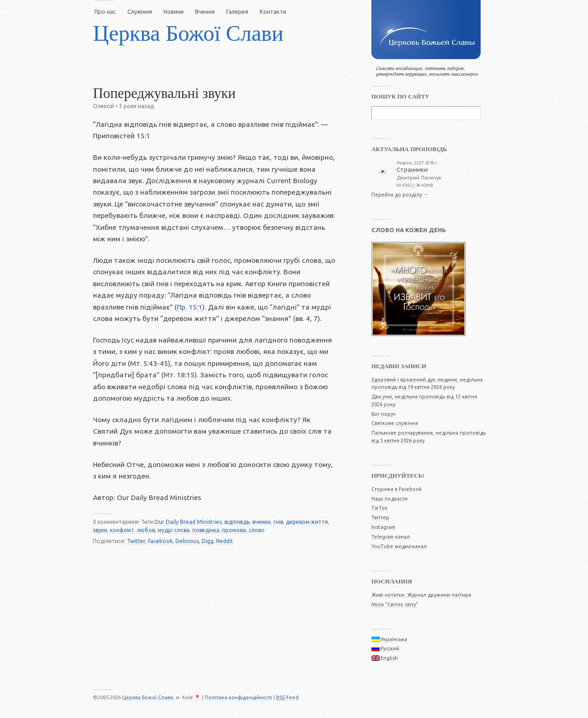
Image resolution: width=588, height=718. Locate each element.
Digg (207, 541)
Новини (174, 11)
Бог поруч (384, 414)
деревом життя (307, 522)
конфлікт (122, 530)
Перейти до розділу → (400, 195)
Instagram (383, 527)
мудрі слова (174, 530)
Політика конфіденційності (238, 697)
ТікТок (379, 508)
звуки (100, 530)
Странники (412, 169)
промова (234, 530)
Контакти (273, 11)
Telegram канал (391, 537)
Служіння (140, 11)
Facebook (160, 541)
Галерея (237, 11)
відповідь (237, 522)
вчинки (261, 522)
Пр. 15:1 (190, 307)
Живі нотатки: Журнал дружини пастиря (421, 595)
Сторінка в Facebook (397, 489)
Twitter (136, 541)
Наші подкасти (389, 499)
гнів (278, 522)
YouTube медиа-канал (399, 546)
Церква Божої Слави (188, 33)
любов (146, 530)
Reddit (225, 541)
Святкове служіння (395, 423)
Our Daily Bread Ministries (188, 522)
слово (257, 530)
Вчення (205, 11)
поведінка (206, 530)
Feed (287, 697)
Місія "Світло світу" (395, 604)
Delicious (187, 541)
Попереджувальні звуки (164, 93)
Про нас (105, 11)
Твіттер (380, 517)
